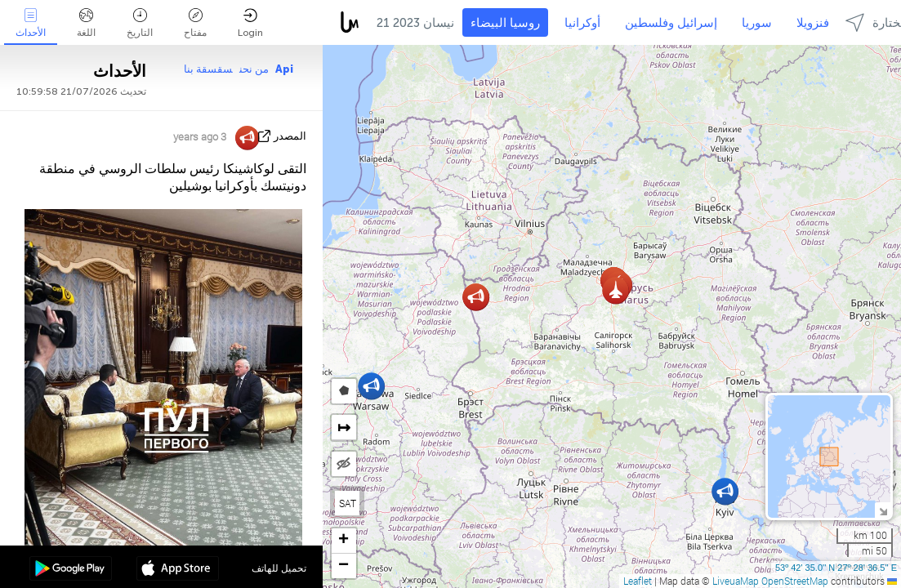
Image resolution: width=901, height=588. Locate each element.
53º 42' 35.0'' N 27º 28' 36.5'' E (836, 568)
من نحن (254, 69)
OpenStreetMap (795, 581)
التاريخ (140, 23)
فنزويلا (813, 23)
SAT (348, 503)
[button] (725, 491)
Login (250, 23)
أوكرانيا (582, 23)
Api (284, 69)
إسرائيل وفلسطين (671, 23)
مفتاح (195, 23)
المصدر (290, 136)
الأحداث (31, 23)
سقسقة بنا (208, 69)
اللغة (86, 23)
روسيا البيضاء (505, 23)
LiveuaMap (736, 581)
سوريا (757, 23)
